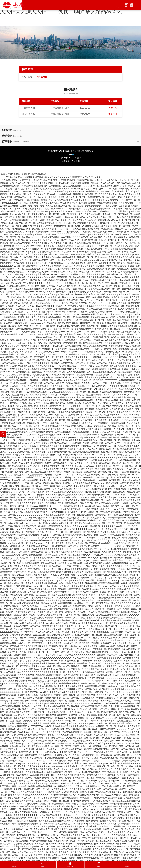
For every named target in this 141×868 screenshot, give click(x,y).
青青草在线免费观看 (35, 583)
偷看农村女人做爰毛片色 (105, 661)
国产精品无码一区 (69, 635)
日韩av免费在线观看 (80, 801)
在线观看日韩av (92, 440)
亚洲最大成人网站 (107, 646)
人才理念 (28, 77)
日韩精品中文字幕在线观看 (64, 257)
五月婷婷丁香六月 (26, 189)
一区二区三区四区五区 (130, 220)
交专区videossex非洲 (90, 809)
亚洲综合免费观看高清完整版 (31, 601)
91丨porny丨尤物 (34, 523)
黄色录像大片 (60, 841)
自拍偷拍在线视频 (39, 509)
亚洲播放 (57, 666)
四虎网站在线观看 (67, 180)
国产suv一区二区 (39, 732)
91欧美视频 (78, 744)
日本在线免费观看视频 (109, 566)
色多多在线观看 (78, 581)
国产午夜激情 (19, 738)
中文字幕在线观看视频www (35, 518)
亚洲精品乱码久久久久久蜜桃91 (36, 766)
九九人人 (117, 552)
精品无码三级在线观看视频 (95, 346)
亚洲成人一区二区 (129, 566)
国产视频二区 (113, 626)
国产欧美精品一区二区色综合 (78, 340)
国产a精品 (102, 675)
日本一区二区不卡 (30, 214)
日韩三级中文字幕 (40, 363)
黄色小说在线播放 (92, 738)
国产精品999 (79, 807)
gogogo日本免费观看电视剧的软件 (60, 375)
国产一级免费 (24, 449)
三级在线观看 (6, 741)
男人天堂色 (130, 343)
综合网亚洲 (116, 235)
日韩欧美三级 (101, 478)
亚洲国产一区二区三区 (55, 283)
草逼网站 (26, 561)
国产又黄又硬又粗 (127, 309)
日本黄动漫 (95, 526)
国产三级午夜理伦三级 (130, 483)
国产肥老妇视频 (24, 212)
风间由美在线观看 (81, 432)
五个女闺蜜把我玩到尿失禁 (26, 440)
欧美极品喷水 (43, 835)
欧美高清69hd (105, 449)
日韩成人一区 (131, 466)
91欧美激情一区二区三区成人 (97, 841)
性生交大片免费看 (85, 515)
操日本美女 (124, 189)
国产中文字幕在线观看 (10, 526)
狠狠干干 (53, 581)
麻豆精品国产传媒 (121, 418)
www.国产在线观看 (35, 738)
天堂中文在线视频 (109, 532)
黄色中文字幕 (80, 335)
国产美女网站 (24, 237)
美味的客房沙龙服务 (62, 289)
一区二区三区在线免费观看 (70, 749)
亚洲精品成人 (40, 772)
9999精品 (14, 646)
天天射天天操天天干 (94, 206)
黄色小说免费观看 (93, 249)
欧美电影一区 (18, 435)
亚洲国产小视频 (116, 260)
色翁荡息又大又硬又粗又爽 (65, 429)
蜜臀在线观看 (88, 615)
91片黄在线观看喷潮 (123, 815)
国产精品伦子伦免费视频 (21, 257)
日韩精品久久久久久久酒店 (80, 529)
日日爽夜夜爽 (89, 266)
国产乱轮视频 (83, 475)
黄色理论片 (67, 807)
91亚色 (110, 389)
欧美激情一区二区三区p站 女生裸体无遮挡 (66, 326)
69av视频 (42, 526)
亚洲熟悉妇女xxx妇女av (50, 240)
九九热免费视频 (69, 838)
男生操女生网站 (64, 744)
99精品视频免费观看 (132, 346)
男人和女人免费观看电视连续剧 (15, 220)
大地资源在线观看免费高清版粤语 (31, 784)
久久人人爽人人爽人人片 (43, 409)
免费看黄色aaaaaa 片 (127, 458)
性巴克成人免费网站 (29, 606)
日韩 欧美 (82, 561)
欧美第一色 (129, 197)
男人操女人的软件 (67, 852)
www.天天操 (119, 509)
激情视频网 (96, 704)
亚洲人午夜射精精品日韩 (45, 598)
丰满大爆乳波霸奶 (127, 686)
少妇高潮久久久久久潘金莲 (37, 478)
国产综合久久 (135, 357)
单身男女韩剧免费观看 (25, 209)
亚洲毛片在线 (70, 824)
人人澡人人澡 (52, 495)
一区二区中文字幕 (99, 383)
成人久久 (14, 664)
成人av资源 (42, 320)
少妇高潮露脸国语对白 (107, 203)
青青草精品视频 (15, 275)
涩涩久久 (121, 569)
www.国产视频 (97, 724)
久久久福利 (17, 858)
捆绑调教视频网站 (85, 180)
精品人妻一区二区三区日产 (83, 332)
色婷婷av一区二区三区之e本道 (67, 266)
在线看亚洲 (10, 498)
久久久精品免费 (89, 681)
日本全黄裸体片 (89, 789)
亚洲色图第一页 (17, 532)
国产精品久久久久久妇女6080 (111, 521)
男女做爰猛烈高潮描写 (43, 226)
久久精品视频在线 (38, 852)
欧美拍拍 (94, 569)
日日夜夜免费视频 (25, 792)
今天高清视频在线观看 (10, 706)
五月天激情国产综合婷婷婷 (12, 678)
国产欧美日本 (113, 412)
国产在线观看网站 (123, 443)
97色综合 (126, 240)
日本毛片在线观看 (70, 798)
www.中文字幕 (76, 438)
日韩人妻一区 (110, 237)
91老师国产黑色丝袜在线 (41, 841)
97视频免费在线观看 (52, 483)
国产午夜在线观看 (67, 701)
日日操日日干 (105, 194)
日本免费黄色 (22, 412)
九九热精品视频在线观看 (125, 460)
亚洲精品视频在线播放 (69, 684)
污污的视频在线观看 (54, 209)
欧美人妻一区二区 (62, 332)
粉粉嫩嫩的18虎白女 (114, 343)
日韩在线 (8, 672)
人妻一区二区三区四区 (65, 475)
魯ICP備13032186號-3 (70, 158)
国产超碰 (5, 398)
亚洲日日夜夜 (124, 440)
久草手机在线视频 (26, 675)
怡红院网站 (90, 755)
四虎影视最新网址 (73, 346)
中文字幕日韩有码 (52, 486)
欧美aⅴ (123, 652)
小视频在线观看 (90, 566)
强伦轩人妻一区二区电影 (57, 352)
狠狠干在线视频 (126, 595)
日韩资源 (117, 638)
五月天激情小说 (116, 612)
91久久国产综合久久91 (16, 832)
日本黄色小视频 (28, 838)
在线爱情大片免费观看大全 (98, 581)
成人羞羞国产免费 (79, 764)
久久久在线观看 (53, 601)
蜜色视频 (42, 340)
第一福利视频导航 (111, 666)
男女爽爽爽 (49, 372)
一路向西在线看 (39, 706)
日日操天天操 (42, 500)
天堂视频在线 (125, 295)
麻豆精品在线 (40, 300)
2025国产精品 (42, 306)
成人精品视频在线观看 (54, 758)
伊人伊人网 (43, 263)
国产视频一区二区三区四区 (20, 689)
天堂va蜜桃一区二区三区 (86, 217)
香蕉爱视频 (29, 315)
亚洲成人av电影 (38, 220)
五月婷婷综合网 (20, 323)
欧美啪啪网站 (6, 572)
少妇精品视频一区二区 (108, 312)
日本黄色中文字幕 (34, 252)
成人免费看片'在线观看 (111, 621)
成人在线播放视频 (81, 252)
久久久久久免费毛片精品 (19, 452)
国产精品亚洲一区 (108, 440)
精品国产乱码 (51, 726)
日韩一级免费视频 (112, 732)
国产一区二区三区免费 (107, 789)
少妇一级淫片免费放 (85, 469)
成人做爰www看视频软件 (45, 686)
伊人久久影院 (79, 618)
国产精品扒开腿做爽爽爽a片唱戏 (125, 804)
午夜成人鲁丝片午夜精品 (28, 563)
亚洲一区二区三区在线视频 (58, 543)
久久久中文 (56, 561)
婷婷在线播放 (117, 375)
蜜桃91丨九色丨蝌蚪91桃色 (16, 758)
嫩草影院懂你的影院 (49, 480)
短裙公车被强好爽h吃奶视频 (60, 772)
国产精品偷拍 (55, 186)
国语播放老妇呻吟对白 (41, 729)
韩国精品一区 (115, 781)
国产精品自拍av (17, 641)
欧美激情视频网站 (128, 758)
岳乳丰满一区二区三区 (71, 523)
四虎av (44, 603)
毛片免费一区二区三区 (48, 275)
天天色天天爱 (58, 532)
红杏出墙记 (124, 206)
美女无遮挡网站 (53, 237)
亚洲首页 (81, 612)
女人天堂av (112, 486)
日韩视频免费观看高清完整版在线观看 (53, 189)
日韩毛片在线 (26, 352)
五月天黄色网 (123, 378)
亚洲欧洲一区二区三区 (116, 360)
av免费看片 (86, 232)
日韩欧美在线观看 (94, 429)
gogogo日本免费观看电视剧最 (114, 326)
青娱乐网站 (106, 561)
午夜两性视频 (47, 423)
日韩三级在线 (30, 275)
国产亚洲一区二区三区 (116, 735)
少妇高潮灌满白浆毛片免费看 (55, 269)
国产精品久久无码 (59, 440)
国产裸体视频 (99, 849)
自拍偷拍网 (19, 263)
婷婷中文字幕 (39, 521)
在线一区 (65, 214)
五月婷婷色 (62, 724)
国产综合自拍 (52, 255)
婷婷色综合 (125, 529)
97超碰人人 (45, 812)
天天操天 (34, 240)
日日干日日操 (14, 346)
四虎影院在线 (52, 583)
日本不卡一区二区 (129, 769)
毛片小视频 (23, 326)
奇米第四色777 (15, 518)
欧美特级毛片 (127, 695)
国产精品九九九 (11, 378)
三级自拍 (91, 629)
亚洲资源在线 (72, 758)
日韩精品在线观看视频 (86, 521)
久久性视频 (102, 332)
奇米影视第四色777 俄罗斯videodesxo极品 (53, 512)
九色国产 (130, 192)
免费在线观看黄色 (113, 858)
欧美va (15, 192)
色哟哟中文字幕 (76, 440)
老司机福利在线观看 (57, 595)
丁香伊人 (133, 180)
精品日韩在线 (106, 558)
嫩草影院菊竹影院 (101, 337)
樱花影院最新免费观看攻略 (50, 638)
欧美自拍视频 (115, 363)
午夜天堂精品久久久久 (33, 283)
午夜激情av (132, 366)
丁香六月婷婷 (14, 369)
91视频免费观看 (123, 446)
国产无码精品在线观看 (20, 243)
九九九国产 (22, 749)
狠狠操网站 (31, 263)
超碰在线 (134, 326)
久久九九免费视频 (65, 735)
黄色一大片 (102, 315)
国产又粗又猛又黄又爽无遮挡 (86, 452)
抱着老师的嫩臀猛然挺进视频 (114, 721)
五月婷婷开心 (47, 563)
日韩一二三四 (18, 769)
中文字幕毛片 (79, 509)
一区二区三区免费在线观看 (102, 603)
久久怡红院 (54, 392)
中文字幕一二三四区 (72, 566)
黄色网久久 (86, 555)
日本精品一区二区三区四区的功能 (62, 286)
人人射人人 (136, 395)
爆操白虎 (67, 606)
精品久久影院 (24, 732)
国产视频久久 (121, 498)
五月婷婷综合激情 (115, 849)
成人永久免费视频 (92, 552)
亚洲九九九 (39, 352)
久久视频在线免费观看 (44, 829)
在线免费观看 (104, 398)
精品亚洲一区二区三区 (48, 661)
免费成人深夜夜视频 (130, 583)
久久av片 (91, 712)
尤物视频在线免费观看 (23, 844)
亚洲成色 (32, 320)
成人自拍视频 (51, 552)
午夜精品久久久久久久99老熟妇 (106, 761)
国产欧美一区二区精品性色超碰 (65, 232)
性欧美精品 (29, 744)
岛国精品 (26, 706)
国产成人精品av (105, 847)
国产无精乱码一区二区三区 (16, 506)
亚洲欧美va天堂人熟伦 (117, 669)
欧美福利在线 (18, 575)
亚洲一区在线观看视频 (97, 372)
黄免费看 (101, 486)
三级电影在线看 (124, 606)
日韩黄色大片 (20, 655)
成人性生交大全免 (66, 297)
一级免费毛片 (69, 320)
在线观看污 (44, 440)
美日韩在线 (67, 486)
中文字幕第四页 (101, 423)
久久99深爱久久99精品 (88, 592)
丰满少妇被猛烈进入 (23, 309)
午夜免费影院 (79, 483)
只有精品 (51, 412)
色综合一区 (61, 306)
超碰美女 (59, 718)
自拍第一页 (93, 512)
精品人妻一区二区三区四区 (103, 183)
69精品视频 (130, 598)
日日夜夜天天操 (45, 609)
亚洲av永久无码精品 (104, 701)
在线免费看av (77, 200)
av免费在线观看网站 (17, 818)
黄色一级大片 (52, 684)
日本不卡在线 (50, 194)
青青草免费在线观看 (90, 821)
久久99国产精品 (88, 498)
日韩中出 (68, 638)
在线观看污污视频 (120, 563)
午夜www (12, 726)
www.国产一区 (46, 692)
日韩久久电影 (111, 206)
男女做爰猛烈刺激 (129, 249)
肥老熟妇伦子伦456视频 (37, 575)
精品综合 (86, 589)
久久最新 (44, 406)
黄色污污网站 (16, 469)
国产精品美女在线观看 (63, 463)
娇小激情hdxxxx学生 (19, 383)
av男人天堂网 (72, 804)
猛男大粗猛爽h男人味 (62, 418)
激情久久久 (112, 295)
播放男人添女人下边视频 (123, 592)
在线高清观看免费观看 (95, 686)
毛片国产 (85, 415)
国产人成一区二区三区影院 (121, 372)
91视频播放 (33, 380)
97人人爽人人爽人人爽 (68, 598)
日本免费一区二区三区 (107, 595)
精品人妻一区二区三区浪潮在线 (111, 629)
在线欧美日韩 (7, 223)
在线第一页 (131, 286)
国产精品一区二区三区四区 (77, 721)
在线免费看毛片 (47, 718)
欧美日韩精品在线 (96, 197)
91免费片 (10, 529)
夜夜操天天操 (34, 603)
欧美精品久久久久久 (21, 409)
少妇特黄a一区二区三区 (68, 555)
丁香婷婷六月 (61, 192)
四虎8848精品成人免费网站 (103, 698)
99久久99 (19, 235)
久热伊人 (32, 386)
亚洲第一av (39, 249)
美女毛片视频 (6, 815)
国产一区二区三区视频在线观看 (41, 292)
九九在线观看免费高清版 (71, 480)
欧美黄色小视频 (83, 297)
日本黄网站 (84, 758)
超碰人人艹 (109, 752)
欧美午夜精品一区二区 (92, 586)
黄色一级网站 (128, 832)
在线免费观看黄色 (37, 589)
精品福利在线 (73, 518)
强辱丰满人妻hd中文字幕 (67, 829)
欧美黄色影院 (125, 452)
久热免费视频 (89, 403)
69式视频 (95, 801)
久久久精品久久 (13, 561)
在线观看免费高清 (12, 609)
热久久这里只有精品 (99, 415)
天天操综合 (9, 784)
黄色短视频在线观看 (57, 706)
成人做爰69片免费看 (122, 194)
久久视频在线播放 (103, 418)
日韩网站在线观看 (24, 512)
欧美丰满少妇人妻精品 (127, 646)
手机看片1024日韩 (88, 641)
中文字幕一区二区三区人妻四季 (38, 469)
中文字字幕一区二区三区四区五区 (39, 632)
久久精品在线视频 (57, 518)
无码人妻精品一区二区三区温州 (119, 741)
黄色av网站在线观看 (49, 815)
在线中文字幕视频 (109, 452)
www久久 (84, 798)
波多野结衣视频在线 (55, 643)
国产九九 (24, 541)
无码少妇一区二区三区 (50, 214)
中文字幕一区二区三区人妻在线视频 (108, 835)
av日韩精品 (126, 383)
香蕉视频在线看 (61, 609)
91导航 (128, 746)
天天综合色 (78, 755)
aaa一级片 (44, 197)
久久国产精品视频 (73, 209)
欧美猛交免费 (79, 629)
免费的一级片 (67, 784)
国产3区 (8, 738)
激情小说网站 (61, 741)
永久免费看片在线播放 (50, 466)
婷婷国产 (53, 827)
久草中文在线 (91, 212)
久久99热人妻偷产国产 (64, 469)
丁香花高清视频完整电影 (36, 200)
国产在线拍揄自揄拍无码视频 (25, 824)
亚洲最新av (82, 664)
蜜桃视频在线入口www (109, 220)
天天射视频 (96, 252)
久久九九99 (102, 538)
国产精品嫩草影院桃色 (14, 523)
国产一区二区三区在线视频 (58, 357)
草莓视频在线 (33, 423)
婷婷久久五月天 (96, 764)
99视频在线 (25, 378)
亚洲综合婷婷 (101, 257)
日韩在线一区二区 (124, 844)
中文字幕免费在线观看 (100, 235)
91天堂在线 (86, 626)
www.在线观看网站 (18, 804)
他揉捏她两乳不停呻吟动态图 (67, 226)
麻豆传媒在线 (133, 569)
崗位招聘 (45, 77)
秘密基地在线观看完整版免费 (47, 664)
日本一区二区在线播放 (89, 558)
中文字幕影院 (20, 572)
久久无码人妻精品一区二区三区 (73, 355)
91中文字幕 (73, 272)
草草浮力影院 (132, 618)
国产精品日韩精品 (130, 638)
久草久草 (10, 521)
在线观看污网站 (65, 603)
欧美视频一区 (16, 658)
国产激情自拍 (60, 689)
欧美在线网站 (56, 317)
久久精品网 (71, 283)
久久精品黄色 (20, 621)
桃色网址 (117, 792)
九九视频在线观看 (18, 194)
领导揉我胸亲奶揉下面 (56, 403)
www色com (56, 395)
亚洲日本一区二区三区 (97, 363)
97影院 (71, 841)
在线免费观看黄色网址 (84, 400)
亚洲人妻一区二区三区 (60, 183)
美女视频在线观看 (16, 583)
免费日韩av (116, 512)
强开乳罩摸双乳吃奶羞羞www (128, 389)
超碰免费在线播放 (95, 618)
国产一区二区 (38, 378)
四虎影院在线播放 (72, 446)
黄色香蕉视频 (112, 483)
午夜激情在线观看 (12, 503)
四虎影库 (88, 749)
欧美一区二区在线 (40, 827)
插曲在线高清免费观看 (78, 595)
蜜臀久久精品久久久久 (74, 492)
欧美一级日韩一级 (50, 612)
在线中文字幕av (108, 378)
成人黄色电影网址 (72, 675)
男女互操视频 (54, 784)
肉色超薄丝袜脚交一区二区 (57, 698)
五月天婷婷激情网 (108, 821)
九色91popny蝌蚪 (125, 429)
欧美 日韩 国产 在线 (21, 280)
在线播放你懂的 (13, 764)
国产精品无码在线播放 (10, 186)
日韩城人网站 (26, 403)
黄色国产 (40, 355)
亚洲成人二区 (134, 223)
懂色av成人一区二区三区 (53, 346)
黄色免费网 (132, 329)
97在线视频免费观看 (103, 792)
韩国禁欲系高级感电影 (67, 621)
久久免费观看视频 (81, 569)
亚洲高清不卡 (23, 726)
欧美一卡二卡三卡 (63, 618)
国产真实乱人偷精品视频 (31, 566)
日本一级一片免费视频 (105, 180)
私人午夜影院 (96, 829)
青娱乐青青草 (76, 541)
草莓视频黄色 (13, 483)
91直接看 (54, 681)
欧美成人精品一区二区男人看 (74, 781)
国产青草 (95, 721)
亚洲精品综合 (88, 609)
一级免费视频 (65, 509)
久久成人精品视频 (26, 618)
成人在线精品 (128, 352)
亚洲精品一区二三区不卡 (62, 652)
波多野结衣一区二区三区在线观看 (116, 801)
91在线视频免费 (70, 343)
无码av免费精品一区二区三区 (27, 626)
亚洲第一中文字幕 (42, 257)
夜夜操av (121, 812)
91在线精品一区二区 (27, 709)
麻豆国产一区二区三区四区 (118, 672)
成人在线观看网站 (14, 432)
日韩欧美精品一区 (53, 498)
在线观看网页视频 (127, 380)
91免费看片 (94, 460)
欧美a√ (31, 306)
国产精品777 (15, 623)
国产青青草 (87, 349)
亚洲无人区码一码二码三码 (31, 335)
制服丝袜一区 (38, 237)
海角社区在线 (52, 180)
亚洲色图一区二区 (85, 257)
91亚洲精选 (24, 552)
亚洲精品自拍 (12, 729)
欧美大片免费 (75, 280)
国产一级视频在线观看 (96, 369)
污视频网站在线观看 (35, 704)
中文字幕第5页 (109, 772)
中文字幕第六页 (29, 661)
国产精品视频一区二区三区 (72, 206)
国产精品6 (135, 438)
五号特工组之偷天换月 (68, 203)
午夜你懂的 (55, 363)
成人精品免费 (32, 389)
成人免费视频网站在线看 (97, 652)
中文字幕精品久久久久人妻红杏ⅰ (69, 786)
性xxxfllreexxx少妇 (37, 323)
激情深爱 (121, 589)
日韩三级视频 (26, 646)
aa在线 (108, 784)
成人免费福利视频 (88, 598)
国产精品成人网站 (42, 272)
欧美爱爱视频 (118, 615)
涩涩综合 (18, 615)
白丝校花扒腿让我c (104, 489)
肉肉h (52, 306)
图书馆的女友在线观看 (81, 255)
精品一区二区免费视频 (34, 495)
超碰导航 (44, 186)
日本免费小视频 (8, 349)
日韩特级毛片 (101, 778)
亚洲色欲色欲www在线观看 (53, 669)
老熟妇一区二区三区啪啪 (92, 578)
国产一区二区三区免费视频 (74, 549)
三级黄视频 (19, 715)
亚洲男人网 (114, 383)
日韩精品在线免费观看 (102, 226)
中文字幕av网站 (35, 832)
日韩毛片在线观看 (95, 649)
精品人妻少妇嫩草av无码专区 (49, 769)
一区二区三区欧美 (120, 214)
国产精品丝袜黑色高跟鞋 (128, 183)
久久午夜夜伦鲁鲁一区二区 (125, 349)
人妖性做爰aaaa (126, 655)
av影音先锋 (68, 335)
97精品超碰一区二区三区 (23, 578)
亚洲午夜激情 (122, 752)
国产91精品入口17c (71, 240)
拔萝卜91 (52, 592)
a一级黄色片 (122, 180)
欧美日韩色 (77, 478)
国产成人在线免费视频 (68, 323)
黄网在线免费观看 (41, 546)
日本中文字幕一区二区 (30, 752)
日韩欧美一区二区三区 (107, 655)
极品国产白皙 (107, 229)
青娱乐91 (29, 235)
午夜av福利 (85, 835)
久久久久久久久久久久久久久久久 (19, 337)
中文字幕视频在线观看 (54, 246)
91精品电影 (56, 315)
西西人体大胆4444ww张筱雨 (13, 603)
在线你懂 (62, 589)
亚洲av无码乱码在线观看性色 (116, 549)
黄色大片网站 (82, 692)
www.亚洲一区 (102, 804)
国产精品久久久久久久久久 (109, 658)
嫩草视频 (52, 735)
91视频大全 (92, 769)
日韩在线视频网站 (129, 432)
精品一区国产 (100, 535)
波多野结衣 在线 (28, 807)
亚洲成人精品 (49, 724)
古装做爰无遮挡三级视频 (119, 609)
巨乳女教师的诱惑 (28, 332)
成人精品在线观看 (28, 415)
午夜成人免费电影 (37, 223)
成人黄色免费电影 (29, 418)
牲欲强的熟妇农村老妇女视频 (98, 492)
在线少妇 (50, 378)
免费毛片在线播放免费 (71, 220)
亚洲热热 (16, 772)
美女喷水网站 (6, 626)
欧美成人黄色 (116, 409)
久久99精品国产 (46, 755)
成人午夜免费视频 (76, 632)
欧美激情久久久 (37, 684)
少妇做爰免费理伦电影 (68, 832)
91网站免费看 (62, 438)
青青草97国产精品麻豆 (81, 214)
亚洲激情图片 (45, 418)
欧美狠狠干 (46, 535)
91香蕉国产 (31, 532)
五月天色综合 (6, 621)
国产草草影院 (25, 809)
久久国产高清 (75, 443)
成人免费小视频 (115, 798)
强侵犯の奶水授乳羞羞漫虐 (52, 804)
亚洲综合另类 (51, 297)
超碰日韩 (49, 475)
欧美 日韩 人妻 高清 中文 (31, 855)
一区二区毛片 (111, 764)
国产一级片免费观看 (123, 558)
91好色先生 (91, 632)
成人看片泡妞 (70, 718)
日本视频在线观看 (37, 412)
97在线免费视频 (7, 775)
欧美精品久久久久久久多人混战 (60, 704)
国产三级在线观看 (72, 260)
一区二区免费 (12, 847)
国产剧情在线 (123, 232)
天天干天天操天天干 (37, 655)
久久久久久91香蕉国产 (70, 681)
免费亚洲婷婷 (26, 249)
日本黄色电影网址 (131, 226)
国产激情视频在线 (104, 755)
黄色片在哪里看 (45, 332)
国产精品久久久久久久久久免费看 (106, 546)
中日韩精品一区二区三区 (63, 812)
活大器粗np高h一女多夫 (54, 558)
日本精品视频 (46, 369)
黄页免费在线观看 (41, 809)
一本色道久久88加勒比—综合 (62, 575)
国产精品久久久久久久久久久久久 (81, 655)
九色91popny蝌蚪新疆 (56, 312)
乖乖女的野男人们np (67, 592)
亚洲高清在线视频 (89, 518)
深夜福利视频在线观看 (130, 704)
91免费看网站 (103, 641)
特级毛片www (35, 529)
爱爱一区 (8, 300)
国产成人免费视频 (63, 432)
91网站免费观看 (128, 578)
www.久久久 (21, 529)
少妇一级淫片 (54, 329)
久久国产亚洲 (84, 386)
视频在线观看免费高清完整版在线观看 (102, 583)
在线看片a (90, 744)
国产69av (98, 732)
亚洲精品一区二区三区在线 (98, 192)
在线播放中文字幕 (69, 538)
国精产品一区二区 (18, 295)
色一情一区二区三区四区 (126, 435)
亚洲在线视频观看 (81, 317)
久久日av (101, 681)
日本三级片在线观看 (60, 835)
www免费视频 (69, 561)
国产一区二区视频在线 (35, 472)
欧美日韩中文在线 (22, 629)
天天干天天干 (111, 380)
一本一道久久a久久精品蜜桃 (104, 323)
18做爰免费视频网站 (70, 500)
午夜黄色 (16, 418)
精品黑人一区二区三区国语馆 (31, 643)
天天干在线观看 (92, 855)
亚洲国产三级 (35, 400)
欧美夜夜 (104, 466)
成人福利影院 (36, 758)
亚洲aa (82, 369)
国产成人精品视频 (35, 698)
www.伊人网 (100, 412)
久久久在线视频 (107, 844)
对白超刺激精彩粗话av (95, 669)
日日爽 (116, 500)
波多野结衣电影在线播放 (12, 392)
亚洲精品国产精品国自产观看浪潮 (114, 575)
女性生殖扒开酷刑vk (9, 180)
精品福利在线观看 (93, 243)
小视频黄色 (61, 632)
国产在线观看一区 (118, 541)
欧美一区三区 (87, 412)
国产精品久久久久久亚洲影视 (73, 495)
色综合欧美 (105, 209)
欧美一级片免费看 (54, 243)
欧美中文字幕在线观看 (27, 821)
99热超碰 (20, 724)
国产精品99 (98, 784)
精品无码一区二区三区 (96, 320)
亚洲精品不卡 (55, 320)
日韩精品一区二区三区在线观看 (80, 246)
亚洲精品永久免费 (16, 704)
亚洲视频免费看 (43, 315)
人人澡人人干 (38, 243)
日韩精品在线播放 (133, 209)
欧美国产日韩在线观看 (83, 606)
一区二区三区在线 (30, 764)
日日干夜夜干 (106, 509)
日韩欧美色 (96, 475)
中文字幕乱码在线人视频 (36, 392)
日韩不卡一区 (114, 240)
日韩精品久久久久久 (92, 523)
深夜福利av (82, 824)
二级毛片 (38, 309)
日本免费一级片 (72, 626)
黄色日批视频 (118, 192)
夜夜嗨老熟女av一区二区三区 (57, 435)
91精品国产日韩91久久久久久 (113, 729)
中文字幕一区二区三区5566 (59, 223)
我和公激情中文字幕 (118, 186)
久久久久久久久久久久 (68, 235)
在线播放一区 (109, 429)
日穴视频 (12, 781)
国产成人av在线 (109, 715)
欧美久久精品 (30, 432)
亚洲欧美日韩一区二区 (112, 243)
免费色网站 (10, 835)
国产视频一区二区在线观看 (123, 749)
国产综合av (57, 789)
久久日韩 (88, 732)
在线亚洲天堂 (11, 552)
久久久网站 (11, 375)
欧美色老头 (75, 609)
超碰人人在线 (126, 255)
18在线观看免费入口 (26, 835)
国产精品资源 (20, 197)
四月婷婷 (59, 626)
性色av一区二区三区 (107, 623)
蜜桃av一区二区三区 (41, 561)
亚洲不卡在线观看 (15, 200)
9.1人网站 (105, 855)
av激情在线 (52, 852)
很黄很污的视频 (113, 352)
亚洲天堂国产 (11, 463)
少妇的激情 (112, 686)
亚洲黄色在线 (24, 695)
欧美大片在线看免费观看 (118, 320)
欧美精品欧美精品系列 (115, 618)
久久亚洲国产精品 (129, 555)
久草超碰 (4, 423)
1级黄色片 (52, 323)
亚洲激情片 (78, 194)
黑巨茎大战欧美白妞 (70, 415)
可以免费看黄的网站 (21, 229)
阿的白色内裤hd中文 (35, 543)
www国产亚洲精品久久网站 (75, 666)
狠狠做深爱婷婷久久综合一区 (90, 858)
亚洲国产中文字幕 (83, 784)
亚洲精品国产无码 (82, 761)
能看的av (79, 855)
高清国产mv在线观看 (15, 292)
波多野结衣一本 (88, 684)
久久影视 (66, 498)
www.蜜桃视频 (129, 706)
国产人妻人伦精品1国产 (52, 818)
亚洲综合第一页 (95, 549)
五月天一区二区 (76, 352)
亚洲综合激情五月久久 (64, 712)
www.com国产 (34, 818)
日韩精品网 (62, 715)
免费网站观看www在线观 (107, 400)
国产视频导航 (99, 232)
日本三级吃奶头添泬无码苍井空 (115, 438)
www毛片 (103, 798)
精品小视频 (100, 469)
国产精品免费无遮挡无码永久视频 (31, 329)
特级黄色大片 (130, 275)
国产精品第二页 (23, 372)
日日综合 (128, 260)
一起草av (16, 458)
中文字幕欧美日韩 (53, 335)
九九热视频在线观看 (51, 858)
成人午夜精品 (22, 775)
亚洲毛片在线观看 (61, 764)
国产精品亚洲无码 (79, 460)
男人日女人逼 (124, 586)
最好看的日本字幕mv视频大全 (91, 678)
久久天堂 (42, 849)
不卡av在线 (69, 303)
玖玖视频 (114, 652)
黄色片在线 (42, 592)
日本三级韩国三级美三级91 (124, 841)
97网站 (124, 355)
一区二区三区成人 (86, 366)
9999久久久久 (67, 466)
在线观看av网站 (87, 804)
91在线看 (12, 326)
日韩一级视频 (124, 715)
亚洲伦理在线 (38, 180)
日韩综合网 (34, 669)
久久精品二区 (53, 220)
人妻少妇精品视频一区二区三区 (64, 546)
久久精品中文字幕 (40, 183)
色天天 (68, 778)
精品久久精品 (62, 623)
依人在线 (131, 807)
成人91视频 (78, 223)
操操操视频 (27, 475)
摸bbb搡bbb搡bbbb (66, 389)
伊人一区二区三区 (132, 243)
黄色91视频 (42, 415)
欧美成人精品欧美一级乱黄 (97, 506)
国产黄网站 (34, 804)
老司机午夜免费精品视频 (123, 398)
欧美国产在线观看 (97, 295)
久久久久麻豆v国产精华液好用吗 (88, 237)
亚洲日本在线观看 (67, 458)
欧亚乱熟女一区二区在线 (77, 709)
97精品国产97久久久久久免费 (106, 555)
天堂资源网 (107, 286)
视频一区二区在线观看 (62, 489)
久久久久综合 (30, 438)
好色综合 (100, 283)
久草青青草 (52, 526)
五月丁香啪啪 (36, 558)
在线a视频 (48, 398)
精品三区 (80, 320)
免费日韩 (66, 578)
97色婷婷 (133, 572)
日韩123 (76, 498)
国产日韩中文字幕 (30, 266)
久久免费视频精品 (91, 209)
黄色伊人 (92, 458)
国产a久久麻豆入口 (33, 398)
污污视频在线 (112, 200)
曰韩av (79, 841)
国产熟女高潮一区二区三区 (22, 500)
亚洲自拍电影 (35, 749)
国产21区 (89, 200)
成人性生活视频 (76, 378)
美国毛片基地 (58, 503)
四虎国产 (70, 212)
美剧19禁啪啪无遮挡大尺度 (72, 583)
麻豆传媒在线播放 (88, 601)
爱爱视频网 (62, 277)
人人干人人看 (115, 257)
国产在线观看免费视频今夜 (55, 280)
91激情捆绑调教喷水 (101, 297)
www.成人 (111, 232)
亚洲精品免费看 (72, 809)
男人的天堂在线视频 (29, 203)
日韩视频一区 (21, 223)
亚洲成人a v (105, 592)
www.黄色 (30, 769)
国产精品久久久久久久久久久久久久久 (25, 515)
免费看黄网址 (115, 480)
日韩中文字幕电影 (111, 249)
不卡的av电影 (101, 246)
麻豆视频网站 (71, 646)
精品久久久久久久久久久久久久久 (57, 658)
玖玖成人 (103, 518)
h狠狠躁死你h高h (118, 423)
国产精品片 (39, 403)
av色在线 (83, 312)
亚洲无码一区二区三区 (119, 315)
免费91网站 (82, 458)
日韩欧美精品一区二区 (53, 649)
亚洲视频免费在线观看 (69, 827)
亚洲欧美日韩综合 (24, 686)
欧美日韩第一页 (17, 389)
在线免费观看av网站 (96, 483)
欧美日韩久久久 (88, 726)
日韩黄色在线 (114, 778)
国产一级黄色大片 (118, 403)
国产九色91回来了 (44, 712)
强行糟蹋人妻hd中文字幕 (122, 855)
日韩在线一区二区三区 (89, 392)
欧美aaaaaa (126, 495)
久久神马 (41, 386)
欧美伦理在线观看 (102, 395)
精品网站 (79, 735)
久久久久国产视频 (48, 295)
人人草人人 (57, 606)
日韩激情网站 (56, 380)
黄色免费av (52, 472)
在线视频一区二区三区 (99, 303)
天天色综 (93, 798)
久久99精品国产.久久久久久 (102, 718)
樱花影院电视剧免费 (75, 506)
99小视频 (34, 186)
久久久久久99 (50, 832)
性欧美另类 (11, 189)
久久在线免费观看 (110, 704)
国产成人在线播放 (97, 355)
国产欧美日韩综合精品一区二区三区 (103, 495)
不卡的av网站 (42, 343)
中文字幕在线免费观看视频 (41, 741)
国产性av (107, 289)
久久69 (7, 829)
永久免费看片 (87, 420)
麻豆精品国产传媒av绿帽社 (106, 529)
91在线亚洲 (102, 480)
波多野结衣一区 (27, 712)
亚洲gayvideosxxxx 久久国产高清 (28, 455)
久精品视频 (72, 366)
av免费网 (53, 603)
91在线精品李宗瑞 (8, 489)
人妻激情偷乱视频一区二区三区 (48, 303)
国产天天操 (90, 543)
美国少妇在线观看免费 (92, 292)
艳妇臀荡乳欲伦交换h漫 (40, 429)
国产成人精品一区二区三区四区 (90, 380)
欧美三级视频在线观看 (59, 200)
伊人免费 (32, 592)
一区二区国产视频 (133, 469)
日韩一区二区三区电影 (20, 183)
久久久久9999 (23, 349)
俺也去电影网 (12, 712)
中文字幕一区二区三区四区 (48, 838)
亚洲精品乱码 (14, 443)
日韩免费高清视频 (52, 641)
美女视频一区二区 (121, 847)
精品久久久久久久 (69, 392)
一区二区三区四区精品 (102, 455)
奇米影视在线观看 (46, 438)
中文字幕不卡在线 (75, 669)
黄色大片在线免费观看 (89, 621)
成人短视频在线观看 (72, 186)
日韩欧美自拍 (71, 503)
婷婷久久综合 (100, 426)
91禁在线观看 (16, 595)
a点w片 (109, 786)
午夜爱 (106, 829)
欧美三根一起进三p (19, 589)
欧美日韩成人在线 (120, 297)
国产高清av (37, 280)
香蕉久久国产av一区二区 (108, 695)
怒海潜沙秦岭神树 (97, 672)
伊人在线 (106, 738)
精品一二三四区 (93, 406)
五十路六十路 (46, 764)
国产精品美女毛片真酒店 (34, 623)
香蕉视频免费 (22, 240)
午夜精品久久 (42, 681)
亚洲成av (71, 844)
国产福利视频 (129, 257)
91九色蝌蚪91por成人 (20, 509)
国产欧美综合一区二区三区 (54, 420)
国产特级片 (11, 778)
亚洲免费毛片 (109, 606)
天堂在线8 (133, 355)
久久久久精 (78, 249)
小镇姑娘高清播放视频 (109, 758)
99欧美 (25, 186)
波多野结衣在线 (90, 220)
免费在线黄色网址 (56, 340)
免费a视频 (54, 263)
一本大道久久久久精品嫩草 (115, 357)
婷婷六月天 (19, 492)
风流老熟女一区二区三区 (122, 641)
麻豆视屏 (26, 609)
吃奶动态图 (5, 226)
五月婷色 (128, 375)
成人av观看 (16, 283)
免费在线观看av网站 (21, 312)
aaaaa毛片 (26, 226)
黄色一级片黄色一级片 (123, 643)
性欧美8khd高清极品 (98, 781)
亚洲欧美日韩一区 (63, 755)
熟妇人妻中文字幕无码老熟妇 (120, 272)
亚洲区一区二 (58, 586)
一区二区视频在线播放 (97, 612)
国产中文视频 (133, 812)
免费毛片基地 (68, 521)
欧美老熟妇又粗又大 (15, 232)
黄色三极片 (66, 237)
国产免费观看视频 (32, 858)
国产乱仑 (4, 701)
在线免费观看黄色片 (124, 701)
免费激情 (130, 306)
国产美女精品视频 (77, 277)
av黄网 (25, 741)
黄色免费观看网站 (78, 269)
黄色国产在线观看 (60, 443)
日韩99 (17, 586)
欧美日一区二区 (8, 563)
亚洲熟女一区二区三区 (43, 192)
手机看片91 (103, 223)
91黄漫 (17, 741)
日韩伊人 (75, 578)
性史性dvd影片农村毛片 (119, 478)
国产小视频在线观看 (104, 420)
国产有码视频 (14, 466)
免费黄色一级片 (54, 521)
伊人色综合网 (20, 460)
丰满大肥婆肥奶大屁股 (113, 746)
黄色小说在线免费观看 (30, 395)
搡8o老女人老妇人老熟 (108, 472)
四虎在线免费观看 (93, 275)
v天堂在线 (102, 240)
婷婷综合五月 (48, 626)
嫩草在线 (116, 289)
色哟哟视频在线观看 (102, 463)
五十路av (45, 395)
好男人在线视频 (104, 543)
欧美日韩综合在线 (42, 721)
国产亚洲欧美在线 (126, 661)
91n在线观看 (100, 389)
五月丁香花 (85, 546)
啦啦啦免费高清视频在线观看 (21, 681)
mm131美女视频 (8, 792)
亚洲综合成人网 (86, 423)
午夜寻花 (22, 778)
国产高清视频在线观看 (32, 555)
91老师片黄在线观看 (53, 492)
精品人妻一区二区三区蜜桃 (18, 666)
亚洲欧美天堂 (80, 775)
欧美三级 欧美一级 (129, 666)
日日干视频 (50, 738)
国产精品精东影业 (52, 252)
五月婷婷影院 (16, 315)
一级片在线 (33, 197)
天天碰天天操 (55, 732)
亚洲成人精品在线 (51, 523)
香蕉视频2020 (129, 363)
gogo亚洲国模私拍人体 (62, 775)
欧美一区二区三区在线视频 (90, 752)
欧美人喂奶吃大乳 (48, 203)
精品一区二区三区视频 (79, 724)
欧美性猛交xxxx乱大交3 (70, 661)
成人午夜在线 (17, 398)
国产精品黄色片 (7, 246)
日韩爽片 (9, 209)
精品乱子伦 (83, 718)
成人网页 (16, 226)
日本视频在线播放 (87, 203)
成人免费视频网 (95, 335)
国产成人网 (57, 360)
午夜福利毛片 (100, 300)
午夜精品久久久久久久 (32, 277)
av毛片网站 (66, 252)
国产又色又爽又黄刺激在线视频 (101, 269)
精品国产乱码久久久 (17, 320)
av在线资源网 (24, 489)
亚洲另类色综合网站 (90, 500)
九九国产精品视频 (75, 300)
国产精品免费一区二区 (113, 275)
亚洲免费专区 (123, 212)
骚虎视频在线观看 (114, 197)
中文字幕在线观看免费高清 (16, 429)
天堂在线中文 (64, 686)
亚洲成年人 (127, 369)
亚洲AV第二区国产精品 (38, 260)
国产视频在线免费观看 (123, 449)
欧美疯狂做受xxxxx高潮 (89, 715)
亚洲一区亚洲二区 (34, 678)
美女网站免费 (115, 346)
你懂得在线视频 (73, 383)
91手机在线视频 (43, 503)
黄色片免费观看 (61, 541)
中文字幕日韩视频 (73, 615)
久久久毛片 (45, 746)
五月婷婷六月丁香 (75, 689)
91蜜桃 (34, 609)
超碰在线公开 (117, 709)
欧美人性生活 (46, 266)
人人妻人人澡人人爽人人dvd (94, 260)
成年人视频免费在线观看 (39, 778)
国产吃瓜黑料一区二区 (97, 807)
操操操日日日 (103, 632)
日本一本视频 (52, 355)
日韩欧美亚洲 (73, 420)
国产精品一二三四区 (80, 698)
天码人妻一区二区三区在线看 (115, 252)
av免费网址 (77, 435)
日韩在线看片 (14, 661)
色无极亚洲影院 (116, 332)
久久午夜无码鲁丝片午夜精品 (29, 246)
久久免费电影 (117, 689)
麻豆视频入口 (114, 369)
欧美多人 (93, 312)
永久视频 (53, 509)
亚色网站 (67, 629)
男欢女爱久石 (107, 460)
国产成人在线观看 (93, 572)
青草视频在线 (64, 295)
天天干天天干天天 (36, 206)
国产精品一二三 (57, 506)
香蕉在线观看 (58, 721)
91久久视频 (112, 681)
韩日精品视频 (7, 472)
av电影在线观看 (89, 398)
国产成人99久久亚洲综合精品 (69, 738)
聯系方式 (28, 69)
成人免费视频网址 (118, 366)
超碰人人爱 (127, 732)
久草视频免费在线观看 (128, 623)
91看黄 (86, 443)
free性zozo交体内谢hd (81, 189)
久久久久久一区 (82, 704)
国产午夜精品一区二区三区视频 (74, 815)
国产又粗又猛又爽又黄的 (48, 761)
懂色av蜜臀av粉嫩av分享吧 (103, 317)
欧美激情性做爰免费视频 (11, 340)
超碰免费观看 (78, 686)
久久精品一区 (107, 852)
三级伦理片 (35, 420)
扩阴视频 (73, 715)
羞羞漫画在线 (102, 366)
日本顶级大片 (24, 581)
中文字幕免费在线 (93, 289)
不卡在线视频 (65, 426)
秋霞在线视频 (95, 666)
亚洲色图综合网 (89, 240)
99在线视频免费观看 (132, 792)
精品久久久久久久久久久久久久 (46, 549)
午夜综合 (127, 235)
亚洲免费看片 (26, 664)
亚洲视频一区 (6, 478)
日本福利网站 (114, 538)
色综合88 (79, 243)
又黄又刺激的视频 (34, 492)
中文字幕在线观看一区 (111, 809)
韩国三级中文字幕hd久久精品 (13, 786)
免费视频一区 (91, 194)
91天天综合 (45, 586)
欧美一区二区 (111, 692)
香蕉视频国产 (44, 532)
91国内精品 (85, 323)
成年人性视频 (24, 363)
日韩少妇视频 (50, 277)
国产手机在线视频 (84, 395)
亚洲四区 (67, 483)
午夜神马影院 (120, 489)
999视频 (124, 277)
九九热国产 (107, 552)
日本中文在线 (74, 589)
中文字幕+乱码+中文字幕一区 (119, 283)
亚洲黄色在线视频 (26, 289)
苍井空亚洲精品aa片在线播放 (91, 360)
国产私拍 (89, 300)
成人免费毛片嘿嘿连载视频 (36, 366)
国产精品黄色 (54, 792)
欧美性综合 (13, 566)
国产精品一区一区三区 (130, 475)
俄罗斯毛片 (128, 858)
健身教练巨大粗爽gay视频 (65, 369)
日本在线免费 (55, 406)
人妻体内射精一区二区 (121, 632)
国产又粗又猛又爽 (80, 357)
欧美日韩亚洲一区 (50, 569)
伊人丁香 (75, 835)
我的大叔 (84, 829)
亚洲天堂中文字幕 (128, 200)
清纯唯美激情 (125, 824)
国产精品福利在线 (116, 306)
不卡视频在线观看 (79, 295)
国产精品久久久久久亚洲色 (115, 572)
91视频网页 (104, 689)
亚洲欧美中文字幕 (44, 289)
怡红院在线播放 (102, 375)
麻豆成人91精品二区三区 (124, 463)
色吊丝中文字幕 (118, 337)
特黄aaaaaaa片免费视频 (63, 766)
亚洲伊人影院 (78, 543)
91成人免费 (54, 415)
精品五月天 (65, 263)
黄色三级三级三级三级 (114, 335)
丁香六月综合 (70, 386)
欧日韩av (115, 829)
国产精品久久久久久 (25, 355)
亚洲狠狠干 (87, 661)
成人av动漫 (82, 852)
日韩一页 (12, 289)
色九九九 (86, 383)
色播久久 (97, 286)
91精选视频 (80, 769)
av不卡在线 (9, 235)
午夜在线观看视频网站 (19, 701)
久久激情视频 (95, 357)
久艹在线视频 (30, 340)
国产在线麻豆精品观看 (107, 712)
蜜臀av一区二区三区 (23, 303)
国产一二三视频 (43, 578)
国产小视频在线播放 (80, 183)
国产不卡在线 (32, 232)
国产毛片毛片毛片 (86, 283)
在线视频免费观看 (40, 695)
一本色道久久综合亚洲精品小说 (105, 432)
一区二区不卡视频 (87, 538)
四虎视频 (131, 492)
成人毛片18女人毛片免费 (85, 658)
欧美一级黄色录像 (67, 612)
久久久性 (56, 578)
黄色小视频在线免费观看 (39, 572)
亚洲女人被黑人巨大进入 (18, 286)
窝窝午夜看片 (99, 352)
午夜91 (92, 595)
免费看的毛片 (41, 792)
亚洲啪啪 (39, 235)
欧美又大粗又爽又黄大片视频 (125, 784)
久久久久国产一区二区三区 (95, 186)
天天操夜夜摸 (14, 343)
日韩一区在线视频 (28, 638)
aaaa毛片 (50, 623)
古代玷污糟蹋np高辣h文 (21, 635)
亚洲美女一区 (10, 718)
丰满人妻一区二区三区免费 (105, 189)
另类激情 (95, 643)
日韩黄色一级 (70, 360)
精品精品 (27, 486)
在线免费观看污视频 (63, 452)
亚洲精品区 (37, 372)
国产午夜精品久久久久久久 (95, 306)
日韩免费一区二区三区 (16, 306)
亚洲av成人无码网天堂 (69, 821)
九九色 (94, 758)
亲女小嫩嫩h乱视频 (53, 455)
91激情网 (44, 380)
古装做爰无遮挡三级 (62, 309)
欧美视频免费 (22, 841)
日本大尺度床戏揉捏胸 (93, 280)
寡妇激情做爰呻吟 (44, 337)
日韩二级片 (129, 409)
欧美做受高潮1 (48, 229)
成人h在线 (123, 323)
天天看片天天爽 (58, 197)
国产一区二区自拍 (57, 844)
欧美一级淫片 (12, 415)
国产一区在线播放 (41, 212)
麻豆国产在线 (40, 426)
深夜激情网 (100, 200)
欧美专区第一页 (116, 466)
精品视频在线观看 (23, 521)
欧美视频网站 (135, 752)
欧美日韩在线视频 (30, 466)
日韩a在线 (19, 478)
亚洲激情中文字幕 (25, 781)
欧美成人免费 (37, 552)
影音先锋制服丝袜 (107, 263)
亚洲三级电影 (93, 277)
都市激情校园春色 (35, 297)
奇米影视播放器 (117, 818)
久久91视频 (5, 229)
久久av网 (135, 772)
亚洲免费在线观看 (55, 386)
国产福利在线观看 (29, 458)
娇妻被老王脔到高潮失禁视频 (121, 386)
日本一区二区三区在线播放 (28, 269)
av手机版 (84, 235)
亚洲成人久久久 (113, 832)
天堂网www (68, 217)
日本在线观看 (61, 378)
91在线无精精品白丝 (9, 807)
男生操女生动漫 (130, 480)
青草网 (81, 429)
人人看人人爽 (28, 503)
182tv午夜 (42, 621)
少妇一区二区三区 (84, 766)
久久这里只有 (25, 192)
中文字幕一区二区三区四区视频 (127, 561)
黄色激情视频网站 (132, 332)
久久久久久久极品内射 (112, 526)
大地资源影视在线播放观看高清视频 (68, 572)
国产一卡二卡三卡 (72, 789)
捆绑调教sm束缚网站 (10, 546)
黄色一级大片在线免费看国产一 (124, 415)
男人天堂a (47, 309)
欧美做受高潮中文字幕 (42, 452)
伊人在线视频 (6, 586)
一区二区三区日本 (8, 363)
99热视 (88, 352)
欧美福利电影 (53, 635)
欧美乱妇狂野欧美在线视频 (127, 420)
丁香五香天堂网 (24, 375)
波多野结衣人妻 (93, 229)
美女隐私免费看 (110, 309)
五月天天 (19, 472)
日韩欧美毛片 (28, 343)
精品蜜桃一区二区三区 (99, 709)
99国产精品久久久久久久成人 (67, 398)
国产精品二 (58, 535)
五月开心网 (64, 275)
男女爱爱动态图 (11, 272)
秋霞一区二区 (68, 395)
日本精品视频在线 (17, 423)
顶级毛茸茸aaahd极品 (42, 666)
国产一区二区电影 (71, 315)
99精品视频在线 (64, 194)
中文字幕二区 (10, 749)
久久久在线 (69, 380)
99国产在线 (120, 852)
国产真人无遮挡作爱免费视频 (44, 701)
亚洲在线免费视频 (132, 523)
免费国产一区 (121, 229)
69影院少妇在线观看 (102, 349)
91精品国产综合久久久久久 (96, 541)
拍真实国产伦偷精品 (102, 214)
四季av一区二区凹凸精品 (66, 423)
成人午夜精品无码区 (23, 300)
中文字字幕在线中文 (121, 395)
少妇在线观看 (61, 563)
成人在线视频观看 (16, 543)
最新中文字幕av (89, 623)
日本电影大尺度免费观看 (68, 412)
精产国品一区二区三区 (118, 426)
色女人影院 (118, 340)
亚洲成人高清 (128, 778)
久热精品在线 (50, 555)
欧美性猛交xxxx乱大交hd (119, 300)
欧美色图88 (16, 486)
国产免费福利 (92, 509)
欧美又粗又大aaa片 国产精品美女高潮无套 (20, 535)
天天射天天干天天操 (107, 458)
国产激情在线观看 (73, 532)
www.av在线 (27, 443)
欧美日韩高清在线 (48, 389)
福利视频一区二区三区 (60, 460)
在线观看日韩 (129, 546)
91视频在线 (94, 852)
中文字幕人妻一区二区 (31, 483)
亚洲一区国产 (115, 706)
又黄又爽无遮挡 (116, 246)
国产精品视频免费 (40, 317)
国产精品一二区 (25, 598)
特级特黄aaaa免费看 (41, 349)
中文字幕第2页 (132, 818)
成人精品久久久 (35, 194)
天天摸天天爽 (37, 726)
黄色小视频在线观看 (53, 515)
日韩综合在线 (16, 366)
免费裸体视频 (57, 809)
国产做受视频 (56, 217)
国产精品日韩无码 (32, 658)
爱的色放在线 (89, 480)
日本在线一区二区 (131, 738)
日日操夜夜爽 (56, 629)
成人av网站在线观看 (76, 372)
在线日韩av (64, 581)
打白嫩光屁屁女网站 (123, 455)
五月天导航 (72, 312)
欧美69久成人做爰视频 (91, 746)
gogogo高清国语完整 (88, 646)
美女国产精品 (79, 309)
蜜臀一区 (117, 226)
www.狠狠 (26, 549)
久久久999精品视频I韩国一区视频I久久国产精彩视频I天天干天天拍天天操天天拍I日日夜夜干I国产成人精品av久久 (50, 177)
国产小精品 (106, 500)
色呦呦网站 (123, 237)
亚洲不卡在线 (29, 615)
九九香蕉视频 (12, 395)
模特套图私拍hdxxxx (128, 203)
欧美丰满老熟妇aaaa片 (104, 446)
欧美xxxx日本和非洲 (39, 506)
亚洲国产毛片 (24, 317)
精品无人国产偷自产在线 (27, 406)
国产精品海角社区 (85, 389)
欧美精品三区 (134, 360)
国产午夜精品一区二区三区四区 (30, 357)
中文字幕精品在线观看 (116, 266)
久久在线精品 (14, 475)
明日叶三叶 (64, 255)
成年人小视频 (10, 618)
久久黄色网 (95, 795)
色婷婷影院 (129, 392)
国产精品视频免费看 (35, 255)
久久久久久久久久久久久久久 (119, 678)
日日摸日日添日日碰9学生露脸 (70, 229)
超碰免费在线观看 (46, 432)
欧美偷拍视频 (129, 552)
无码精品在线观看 (70, 792)
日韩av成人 (21, 698)
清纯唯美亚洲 (86, 792)
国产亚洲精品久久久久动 (108, 601)
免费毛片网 (134, 698)
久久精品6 (24, 729)
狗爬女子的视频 (127, 312)
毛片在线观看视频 (110, 255)
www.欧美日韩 (75, 306)
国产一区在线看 (96, 692)
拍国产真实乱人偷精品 (83, 426)
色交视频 (97, 255)
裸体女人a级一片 (122, 755)
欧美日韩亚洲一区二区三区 (58, 801)
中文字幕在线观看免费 (52, 446)
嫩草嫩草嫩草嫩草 (51, 400)
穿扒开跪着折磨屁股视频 (51, 824)
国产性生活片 (56, 260)
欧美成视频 (116, 738)
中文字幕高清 (58, 349)
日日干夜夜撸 (130, 635)
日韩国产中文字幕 (35, 498)
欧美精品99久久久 (96, 775)
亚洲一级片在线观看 (53, 566)
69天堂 (108, 724)
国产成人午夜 (50, 235)
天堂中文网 (25, 180)
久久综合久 (9, 512)
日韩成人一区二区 (127, 292)
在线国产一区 (12, 612)
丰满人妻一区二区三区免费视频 (22, 849)
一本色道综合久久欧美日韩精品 (127, 217)
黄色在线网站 (26, 847)
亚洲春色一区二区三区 (128, 486)
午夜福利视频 (70, 515)
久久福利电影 (93, 326)
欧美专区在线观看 (115, 469)
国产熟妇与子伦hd (103, 515)
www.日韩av (74, 563)
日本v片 (40, 209)
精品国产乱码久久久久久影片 (29, 538)
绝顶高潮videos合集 (102, 340)
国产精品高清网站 (42, 443)
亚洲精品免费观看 (16, 255)
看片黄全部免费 (29, 526)
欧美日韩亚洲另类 (24, 217)
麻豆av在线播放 (94, 309)
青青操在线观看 (84, 455)
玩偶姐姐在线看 (58, 212)
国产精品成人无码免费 (105, 812)
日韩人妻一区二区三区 (112, 523)
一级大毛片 (23, 652)
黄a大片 (79, 466)
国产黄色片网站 (124, 263)
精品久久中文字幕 (92, 438)
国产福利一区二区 (130, 838)
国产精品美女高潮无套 (28, 718)
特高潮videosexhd (70, 601)
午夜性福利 (83, 795)
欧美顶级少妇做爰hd (110, 277)
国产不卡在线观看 (34, 724)
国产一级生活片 (43, 789)
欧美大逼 (5, 283)
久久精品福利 (65, 552)
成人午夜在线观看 (110, 475)
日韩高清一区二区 (18, 386)
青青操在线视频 (41, 217)
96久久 (33, 775)
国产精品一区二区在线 (84, 489)
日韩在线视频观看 (40, 581)
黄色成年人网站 (126, 684)
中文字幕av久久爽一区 (30, 612)
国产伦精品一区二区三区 (35, 595)
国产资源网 (126, 412)
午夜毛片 (81, 406)
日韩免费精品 (31, 755)
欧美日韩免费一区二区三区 (71, 472)
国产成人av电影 (11, 855)
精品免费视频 (81, 303)
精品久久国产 (26, 272)
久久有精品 (52, 426)
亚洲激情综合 (18, 252)
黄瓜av (53, 366)
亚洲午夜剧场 (77, 275)
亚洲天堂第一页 (110, 292)
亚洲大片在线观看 (83, 849)
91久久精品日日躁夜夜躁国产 (49, 675)
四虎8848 (4, 641)
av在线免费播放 (68, 664)
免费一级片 (68, 243)
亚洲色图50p (69, 455)
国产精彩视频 (55, 343)
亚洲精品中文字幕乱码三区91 (63, 795)
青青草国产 (25, 827)
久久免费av (129, 406)
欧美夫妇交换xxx (8, 821)
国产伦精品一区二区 (48, 458)
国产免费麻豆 (85, 286)
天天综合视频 (52, 206)
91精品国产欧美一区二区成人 (126, 543)
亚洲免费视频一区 (77, 192)
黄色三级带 (126, 601)
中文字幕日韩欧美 (52, 538)
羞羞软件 (12, 652)
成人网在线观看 (103, 615)
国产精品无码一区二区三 (102, 443)
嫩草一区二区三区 (30, 746)
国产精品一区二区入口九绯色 (120, 766)
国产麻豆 (100, 266)
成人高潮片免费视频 (56, 300)
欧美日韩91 (33, 295)
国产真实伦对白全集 (16, 297)
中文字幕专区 (34, 569)
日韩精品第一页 (91, 466)
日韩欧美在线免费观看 (123, 515)
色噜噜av (13, 684)
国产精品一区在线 (18, 260)
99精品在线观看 (11, 606)
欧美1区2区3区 (80, 512)
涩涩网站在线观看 (91, 435)
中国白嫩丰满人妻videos (129, 280)
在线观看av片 (102, 409)
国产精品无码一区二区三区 (42, 383)
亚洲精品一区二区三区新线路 (86, 638)
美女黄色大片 (133, 337)
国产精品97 (100, 272)
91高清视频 (88, 478)
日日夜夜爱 (52, 589)
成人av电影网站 (68, 858)
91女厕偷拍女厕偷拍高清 (101, 815)
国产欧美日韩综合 (101, 749)
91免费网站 (93, 729)
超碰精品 (36, 229)
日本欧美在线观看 (119, 303)
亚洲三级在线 (119, 492)
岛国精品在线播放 (84, 337)
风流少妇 (24, 558)
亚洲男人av (75, 623)
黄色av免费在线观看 (31, 346)
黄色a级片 (90, 409)
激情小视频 (15, 214)
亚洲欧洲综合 (113, 355)
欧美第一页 (119, 286)
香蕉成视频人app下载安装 (68, 292)
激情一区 (93, 575)
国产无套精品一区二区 (83, 778)
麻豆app (116, 581)
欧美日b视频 (65, 569)
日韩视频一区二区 (107, 212)
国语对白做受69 (58, 272)
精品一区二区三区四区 (93, 741)
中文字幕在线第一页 (95, 786)
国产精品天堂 (69, 406)
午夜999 (5, 486)
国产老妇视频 (94, 561)
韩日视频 (16, 277)
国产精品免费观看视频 (84, 418)
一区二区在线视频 (118, 223)
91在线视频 (122, 698)
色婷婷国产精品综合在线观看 (25, 480)
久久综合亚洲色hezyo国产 (87, 329)
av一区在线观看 (73, 349)
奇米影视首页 (44, 709)
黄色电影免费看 (8, 212)
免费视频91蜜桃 (88, 315)
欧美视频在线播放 (33, 649)
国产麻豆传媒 (45, 360)
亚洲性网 (80, 212)
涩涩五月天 (13, 249)
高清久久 (52, 621)
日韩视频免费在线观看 (112, 406)
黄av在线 (8, 323)
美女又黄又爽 (39, 635)
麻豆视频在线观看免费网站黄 (19, 721)
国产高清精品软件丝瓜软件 (32, 801)
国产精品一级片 (38, 286)
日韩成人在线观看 (66, 855)
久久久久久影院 (127, 626)
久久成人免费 (50, 855)
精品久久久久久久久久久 (38, 795)
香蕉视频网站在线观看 (109, 769)
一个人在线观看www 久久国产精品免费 (59, 752)
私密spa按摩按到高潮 (60, 478)
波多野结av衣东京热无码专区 (15, 360)
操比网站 (21, 498)
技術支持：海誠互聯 (70, 161)
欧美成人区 (131, 629)
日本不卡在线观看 (69, 641)
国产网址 (67, 317)
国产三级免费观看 (85, 701)
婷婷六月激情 (119, 724)
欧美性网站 (45, 232)
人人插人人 (38, 375)
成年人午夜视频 (86, 503)
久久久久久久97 (53, 672)
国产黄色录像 (91, 223)
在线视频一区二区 (104, 726)
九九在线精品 (49, 529)
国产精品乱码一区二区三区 (73, 363)
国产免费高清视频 (127, 712)
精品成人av (37, 486)
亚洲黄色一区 (24, 446)
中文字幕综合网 (112, 578)
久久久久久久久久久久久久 (26, 815)
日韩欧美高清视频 (34, 641)
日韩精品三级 (41, 844)
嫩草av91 (36, 446)
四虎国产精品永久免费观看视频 (103, 824)
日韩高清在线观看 (30, 369)
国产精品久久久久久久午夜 (91, 343)
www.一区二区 (110, 586)
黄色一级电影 (107, 435)
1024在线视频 (50, 715)
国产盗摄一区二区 (83, 463)
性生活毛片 (105, 512)
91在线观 (86, 226)
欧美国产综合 (87, 535)
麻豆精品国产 (75, 741)
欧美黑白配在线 (74, 403)
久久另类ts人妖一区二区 (117, 744)
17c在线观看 (103, 403)
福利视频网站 (56, 695)
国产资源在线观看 (68, 678)
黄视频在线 (55, 500)
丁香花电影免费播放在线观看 (110, 598)
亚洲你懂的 (78, 289)
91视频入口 (7, 440)
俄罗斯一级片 (57, 778)
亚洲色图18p (118, 209)
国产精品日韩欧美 (40, 629)
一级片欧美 (26, 546)
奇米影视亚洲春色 (116, 535)
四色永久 (91, 486)
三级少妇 (61, 366)
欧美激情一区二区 (12, 766)
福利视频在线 (58, 709)
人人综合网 (82, 575)
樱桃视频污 (5, 418)
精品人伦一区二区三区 (77, 197)
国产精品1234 (105, 217)
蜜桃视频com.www (30, 586)
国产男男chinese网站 (121, 506)
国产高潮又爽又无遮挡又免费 (84, 263)
